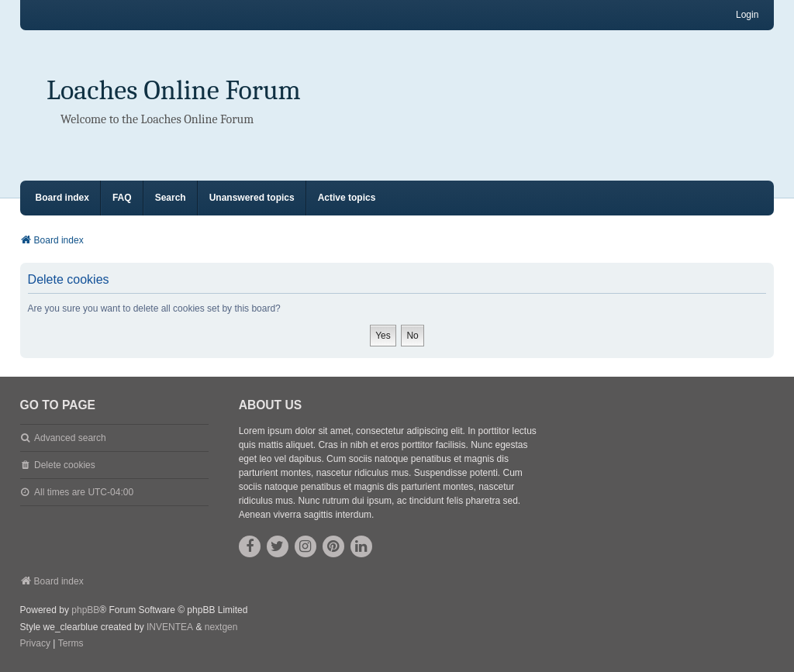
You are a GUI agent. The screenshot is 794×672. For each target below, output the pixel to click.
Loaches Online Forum (174, 90)
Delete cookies (65, 465)
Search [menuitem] (171, 198)
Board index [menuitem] (62, 198)
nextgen (221, 627)
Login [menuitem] (747, 15)
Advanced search (70, 438)
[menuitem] (35, 644)
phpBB (85, 610)
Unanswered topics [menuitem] (252, 198)
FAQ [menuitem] (122, 198)
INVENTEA (170, 627)
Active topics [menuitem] (347, 198)
